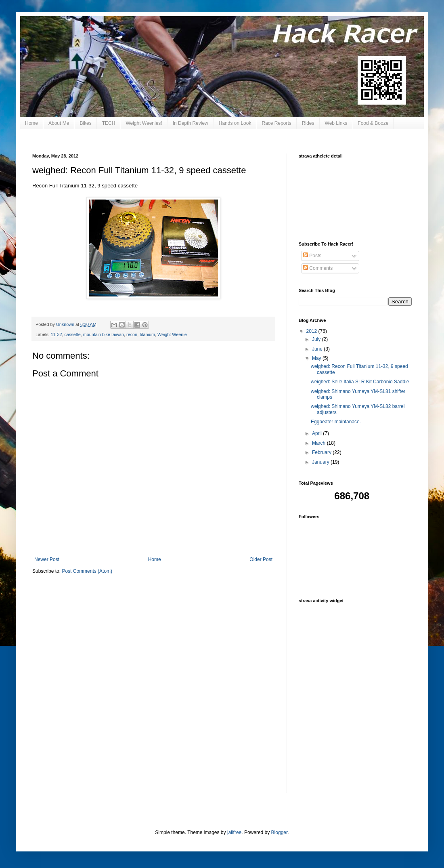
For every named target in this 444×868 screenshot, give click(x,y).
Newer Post (47, 559)
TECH (109, 123)
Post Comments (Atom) (87, 571)
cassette (72, 334)
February (322, 452)
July (317, 339)
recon (132, 334)
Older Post (261, 559)
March (319, 443)
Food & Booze (373, 123)
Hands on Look (235, 123)
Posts (312, 256)
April (317, 433)
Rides (308, 123)
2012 (312, 331)
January (321, 462)
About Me (59, 123)
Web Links (336, 123)
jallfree (234, 832)
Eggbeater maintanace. (336, 422)
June (318, 349)
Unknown (66, 324)
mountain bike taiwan (104, 334)
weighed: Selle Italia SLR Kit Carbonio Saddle (360, 382)
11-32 (57, 334)
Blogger (280, 832)
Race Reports (276, 123)
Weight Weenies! (144, 123)
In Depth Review (191, 123)
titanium (147, 334)
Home (31, 123)
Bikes (85, 123)
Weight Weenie (172, 334)
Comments (318, 268)
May (317, 358)
